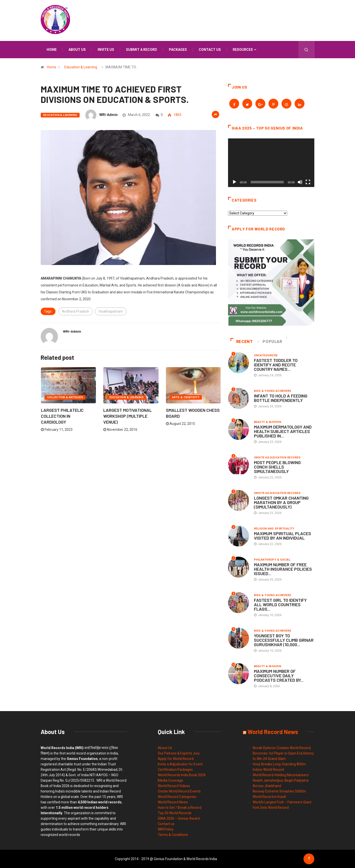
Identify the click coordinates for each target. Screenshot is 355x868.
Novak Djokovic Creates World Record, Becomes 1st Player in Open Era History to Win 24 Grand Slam (283, 753)
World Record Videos (174, 786)
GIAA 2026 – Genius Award (179, 818)
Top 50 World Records (175, 813)
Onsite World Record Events (179, 791)
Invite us (106, 50)
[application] (271, 163)
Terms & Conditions (173, 835)
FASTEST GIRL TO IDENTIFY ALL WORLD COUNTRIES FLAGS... (280, 604)
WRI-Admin (108, 115)
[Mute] (300, 182)
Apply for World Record (176, 759)
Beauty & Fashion (267, 422)
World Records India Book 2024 (182, 775)
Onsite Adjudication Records (277, 458)
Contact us (210, 50)
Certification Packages (175, 770)
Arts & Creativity (186, 397)
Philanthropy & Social (272, 560)
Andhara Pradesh (76, 311)
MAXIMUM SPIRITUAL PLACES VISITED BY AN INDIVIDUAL (283, 536)
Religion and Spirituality (274, 529)
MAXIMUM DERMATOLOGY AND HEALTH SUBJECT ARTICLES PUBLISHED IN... (283, 431)
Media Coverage (170, 780)
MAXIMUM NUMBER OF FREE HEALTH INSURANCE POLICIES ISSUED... (283, 569)
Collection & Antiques (65, 397)
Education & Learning (81, 67)
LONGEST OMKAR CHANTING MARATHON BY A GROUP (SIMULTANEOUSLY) (281, 502)
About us (77, 50)
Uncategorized (266, 355)
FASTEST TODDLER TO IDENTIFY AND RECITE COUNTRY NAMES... (276, 365)
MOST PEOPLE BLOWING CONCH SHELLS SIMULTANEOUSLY (277, 467)
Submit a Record (142, 50)
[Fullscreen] (308, 182)
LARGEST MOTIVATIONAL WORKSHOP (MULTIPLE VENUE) (128, 416)
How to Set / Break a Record (180, 808)
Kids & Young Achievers (273, 391)
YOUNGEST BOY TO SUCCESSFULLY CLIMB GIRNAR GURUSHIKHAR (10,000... (284, 640)
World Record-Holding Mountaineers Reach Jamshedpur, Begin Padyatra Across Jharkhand (281, 780)
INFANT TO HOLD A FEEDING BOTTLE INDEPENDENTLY (281, 398)
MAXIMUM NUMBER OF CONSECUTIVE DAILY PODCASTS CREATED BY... (279, 676)
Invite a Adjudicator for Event (180, 764)
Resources (243, 50)
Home (52, 50)
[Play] (234, 182)
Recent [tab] (242, 342)
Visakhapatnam (111, 311)
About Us (165, 748)
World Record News (173, 802)
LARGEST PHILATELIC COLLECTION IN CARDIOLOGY (62, 416)
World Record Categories (177, 797)
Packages (178, 50)
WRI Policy (166, 829)
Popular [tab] (270, 342)
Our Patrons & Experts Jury (179, 753)
